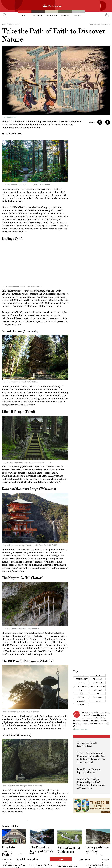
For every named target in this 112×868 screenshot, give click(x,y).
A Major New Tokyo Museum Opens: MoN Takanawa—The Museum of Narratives (91, 784)
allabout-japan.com (81, 729)
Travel (25, 15)
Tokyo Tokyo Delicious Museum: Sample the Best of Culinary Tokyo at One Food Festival (91, 758)
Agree (61, 859)
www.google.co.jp (10, 117)
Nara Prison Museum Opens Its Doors (89, 771)
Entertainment (52, 15)
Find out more (85, 859)
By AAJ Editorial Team (12, 133)
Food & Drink (38, 15)
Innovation (65, 15)
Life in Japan (78, 15)
